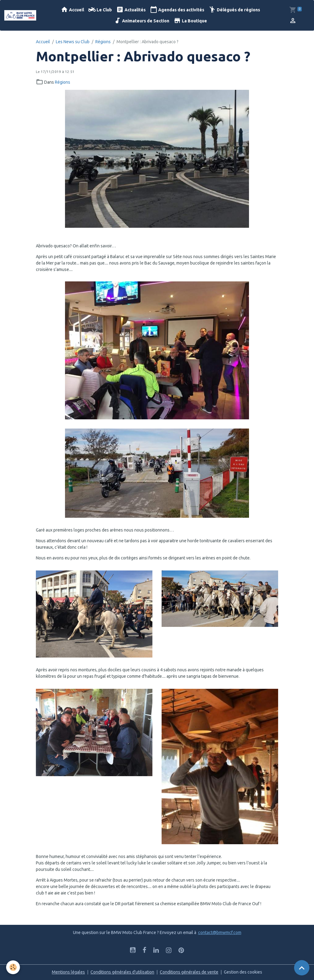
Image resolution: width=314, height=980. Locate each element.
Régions (103, 42)
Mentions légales (68, 972)
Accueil (72, 10)
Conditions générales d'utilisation (122, 972)
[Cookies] (13, 967)
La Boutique (190, 21)
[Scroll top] (302, 968)
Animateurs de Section (142, 21)
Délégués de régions (234, 10)
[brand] (20, 15)
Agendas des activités (177, 10)
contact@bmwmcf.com (220, 932)
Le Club (100, 10)
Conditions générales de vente (189, 972)
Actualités (131, 10)
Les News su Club (73, 42)
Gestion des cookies (243, 972)
